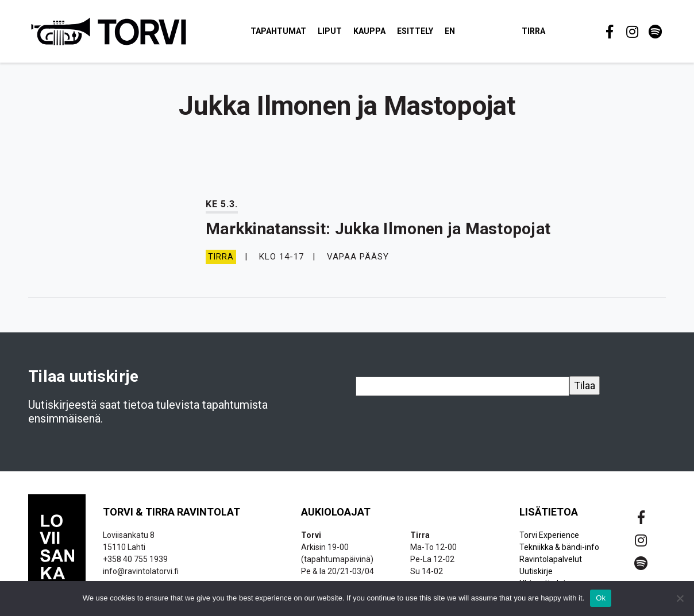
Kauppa (369, 31)
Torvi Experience (549, 535)
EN (450, 31)
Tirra (533, 31)
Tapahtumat (278, 31)
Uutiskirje (536, 571)
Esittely (415, 31)
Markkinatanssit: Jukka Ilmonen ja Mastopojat (378, 229)
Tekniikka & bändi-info (559, 547)
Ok (601, 598)
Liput (330, 31)
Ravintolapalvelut (551, 559)
